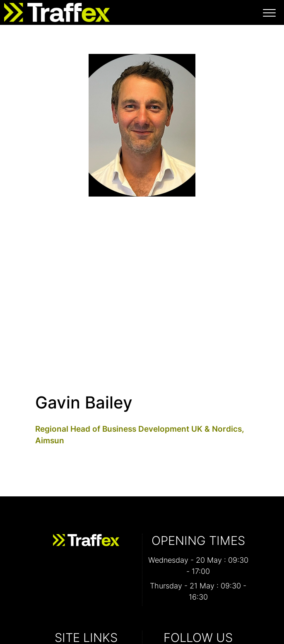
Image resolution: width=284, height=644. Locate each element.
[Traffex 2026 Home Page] (55, 10)
